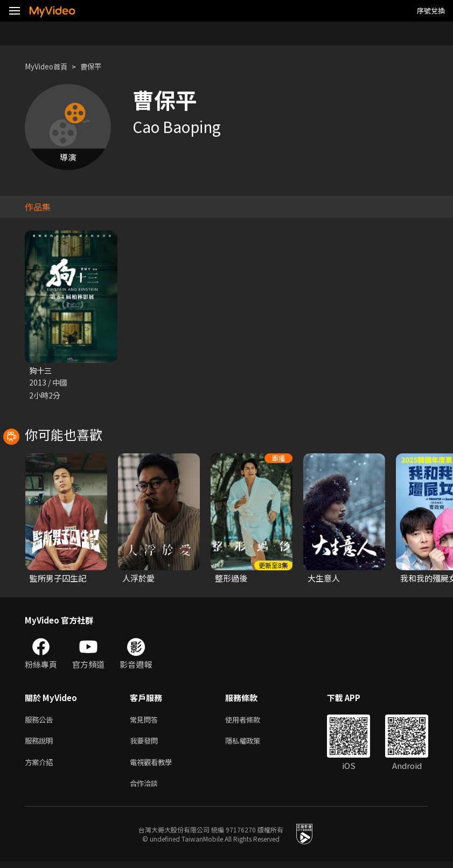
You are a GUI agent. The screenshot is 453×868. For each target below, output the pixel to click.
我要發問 (146, 744)
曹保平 (99, 66)
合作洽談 (146, 789)
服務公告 (41, 721)
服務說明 (41, 744)
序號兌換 (431, 10)
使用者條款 (252, 721)
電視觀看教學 (154, 766)
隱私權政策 (252, 744)
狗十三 (41, 371)
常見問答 (146, 721)
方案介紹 (41, 766)
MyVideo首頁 (49, 66)
